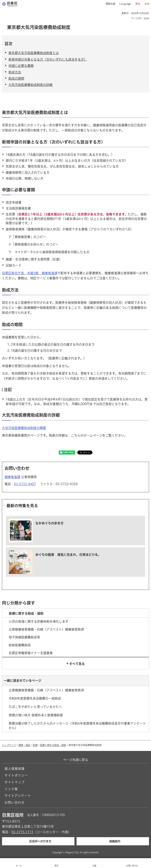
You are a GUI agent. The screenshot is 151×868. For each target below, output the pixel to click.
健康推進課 (12, 477)
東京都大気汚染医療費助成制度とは (34, 53)
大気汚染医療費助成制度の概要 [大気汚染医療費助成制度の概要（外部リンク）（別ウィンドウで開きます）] (24, 428)
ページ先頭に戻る (75, 760)
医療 (35, 745)
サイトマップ (15, 782)
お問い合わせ (15, 802)
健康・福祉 (24, 745)
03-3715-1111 (22, 832)
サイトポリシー (16, 775)
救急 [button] (147, 4)
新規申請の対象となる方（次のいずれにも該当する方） (48, 59)
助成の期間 (16, 78)
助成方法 (15, 72)
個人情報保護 (15, 769)
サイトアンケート (18, 796)
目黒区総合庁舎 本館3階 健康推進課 (30, 273)
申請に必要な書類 (21, 66)
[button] (109, 4)
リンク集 (11, 789)
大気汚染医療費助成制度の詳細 (30, 85)
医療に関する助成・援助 (53, 745)
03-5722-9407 (25, 484)
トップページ (9, 745)
